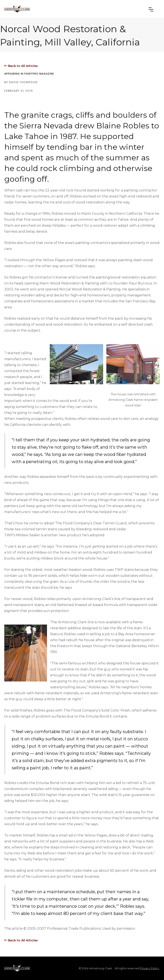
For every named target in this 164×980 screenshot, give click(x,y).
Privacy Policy (150, 968)
